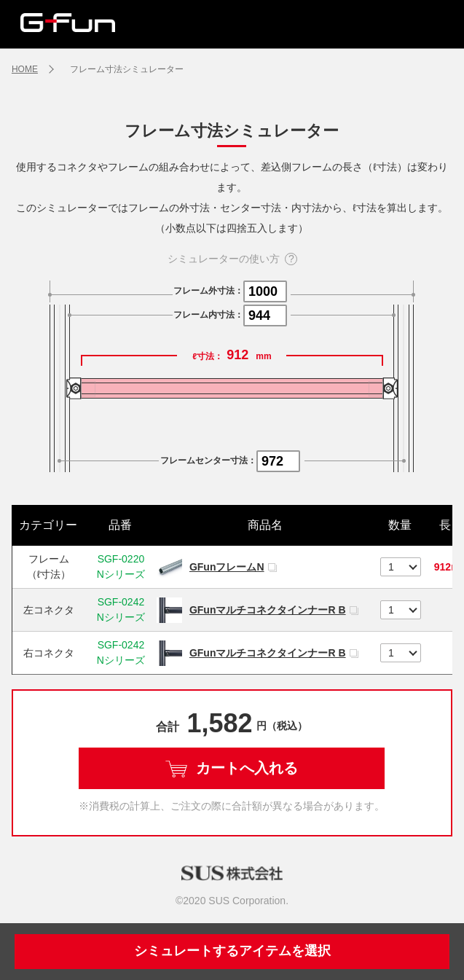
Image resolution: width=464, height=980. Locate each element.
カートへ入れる (232, 769)
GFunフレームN (227, 567)
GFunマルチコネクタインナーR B (268, 610)
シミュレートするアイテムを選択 (232, 951)
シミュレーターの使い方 (224, 259)
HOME (25, 69)
